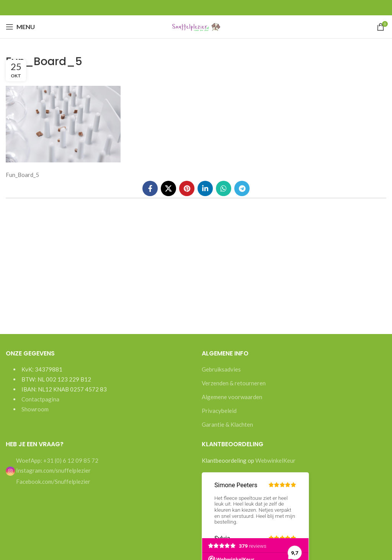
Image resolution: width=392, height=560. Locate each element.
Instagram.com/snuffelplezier (48, 470)
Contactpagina (40, 399)
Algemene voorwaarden (232, 397)
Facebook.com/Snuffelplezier (53, 481)
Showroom (35, 409)
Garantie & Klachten (227, 424)
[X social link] (168, 188)
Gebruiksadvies (221, 369)
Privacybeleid (219, 411)
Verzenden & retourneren (234, 383)
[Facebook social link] (150, 188)
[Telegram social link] (242, 188)
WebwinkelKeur (275, 460)
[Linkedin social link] (205, 188)
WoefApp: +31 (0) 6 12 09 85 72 (57, 460)
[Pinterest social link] (187, 188)
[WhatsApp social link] (224, 188)
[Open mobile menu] (20, 27)
